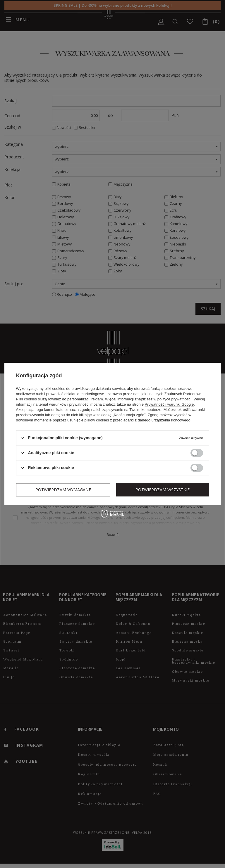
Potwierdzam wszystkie (163, 490)
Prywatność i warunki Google (169, 404)
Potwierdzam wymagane (63, 490)
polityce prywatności (174, 399)
